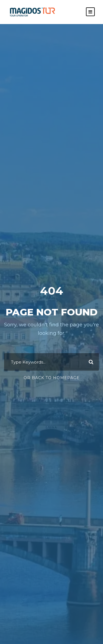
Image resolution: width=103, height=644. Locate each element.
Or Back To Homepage (52, 378)
